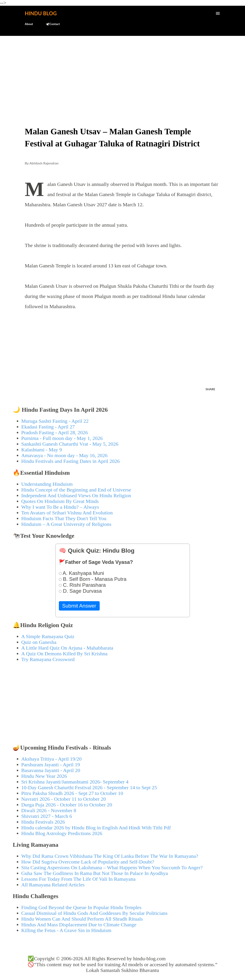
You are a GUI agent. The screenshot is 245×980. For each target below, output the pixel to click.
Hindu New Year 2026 (44, 776)
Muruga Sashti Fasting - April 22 (55, 421)
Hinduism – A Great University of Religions (66, 524)
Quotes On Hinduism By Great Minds (60, 501)
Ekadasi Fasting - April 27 (48, 427)
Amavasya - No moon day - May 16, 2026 (64, 455)
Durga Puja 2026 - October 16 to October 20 (67, 805)
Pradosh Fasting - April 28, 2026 (55, 432)
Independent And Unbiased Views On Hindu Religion (76, 496)
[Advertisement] (122, 71)
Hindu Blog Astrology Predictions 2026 (62, 833)
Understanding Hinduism (47, 484)
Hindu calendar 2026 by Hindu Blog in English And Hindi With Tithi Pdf (96, 828)
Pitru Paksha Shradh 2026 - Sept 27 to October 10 (72, 793)
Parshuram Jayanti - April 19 (51, 765)
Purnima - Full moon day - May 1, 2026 (62, 438)
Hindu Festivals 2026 (43, 822)
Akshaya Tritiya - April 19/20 (51, 759)
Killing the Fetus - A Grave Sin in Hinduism (66, 930)
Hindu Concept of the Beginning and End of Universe (76, 490)
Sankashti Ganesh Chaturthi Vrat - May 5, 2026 (70, 444)
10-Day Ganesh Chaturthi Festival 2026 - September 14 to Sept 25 (89, 788)
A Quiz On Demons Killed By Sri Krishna (64, 654)
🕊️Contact (53, 24)
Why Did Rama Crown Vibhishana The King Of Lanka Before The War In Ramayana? (110, 856)
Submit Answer (79, 606)
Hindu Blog (41, 13)
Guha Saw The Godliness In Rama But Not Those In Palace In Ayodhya (95, 873)
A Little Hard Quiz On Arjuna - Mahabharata (67, 648)
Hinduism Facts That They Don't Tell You (64, 518)
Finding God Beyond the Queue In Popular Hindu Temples (81, 907)
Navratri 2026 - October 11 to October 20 (64, 799)
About (29, 24)
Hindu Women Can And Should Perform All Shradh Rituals (82, 919)
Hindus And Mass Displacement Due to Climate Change (79, 925)
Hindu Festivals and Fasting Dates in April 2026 (70, 461)
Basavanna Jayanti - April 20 (51, 770)
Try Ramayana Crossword (48, 659)
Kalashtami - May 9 (42, 450)
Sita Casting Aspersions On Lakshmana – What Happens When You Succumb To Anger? (112, 868)
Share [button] (210, 389)
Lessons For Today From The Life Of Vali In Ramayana (78, 879)
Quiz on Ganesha (39, 642)
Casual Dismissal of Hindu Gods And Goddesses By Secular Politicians (94, 913)
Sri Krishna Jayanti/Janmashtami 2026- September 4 (75, 782)
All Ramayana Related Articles (53, 885)
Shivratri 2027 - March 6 (47, 816)
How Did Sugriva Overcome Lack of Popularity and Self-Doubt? (88, 862)
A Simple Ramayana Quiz (48, 636)
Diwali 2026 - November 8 (49, 810)
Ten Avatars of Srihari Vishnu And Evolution (67, 513)
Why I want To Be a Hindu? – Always (60, 507)
